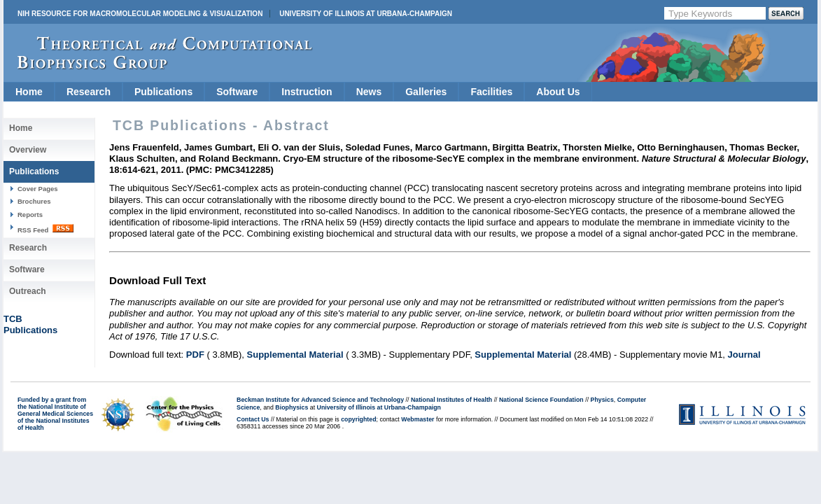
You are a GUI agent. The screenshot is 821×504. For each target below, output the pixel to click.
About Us (558, 92)
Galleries (426, 92)
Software (237, 92)
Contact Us (253, 419)
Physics (602, 400)
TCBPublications (30, 324)
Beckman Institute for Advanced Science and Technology (320, 400)
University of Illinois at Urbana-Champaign (366, 14)
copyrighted (358, 419)
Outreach (28, 291)
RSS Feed (45, 229)
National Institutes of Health (451, 400)
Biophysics (292, 407)
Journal (744, 355)
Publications (163, 92)
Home (29, 92)
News (369, 92)
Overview (28, 150)
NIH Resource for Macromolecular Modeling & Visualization (140, 14)
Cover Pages (38, 189)
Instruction (307, 92)
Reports (30, 215)
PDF (195, 355)
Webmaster (417, 419)
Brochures (34, 201)
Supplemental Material (295, 355)
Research (89, 92)
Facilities (491, 92)
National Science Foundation (541, 400)
